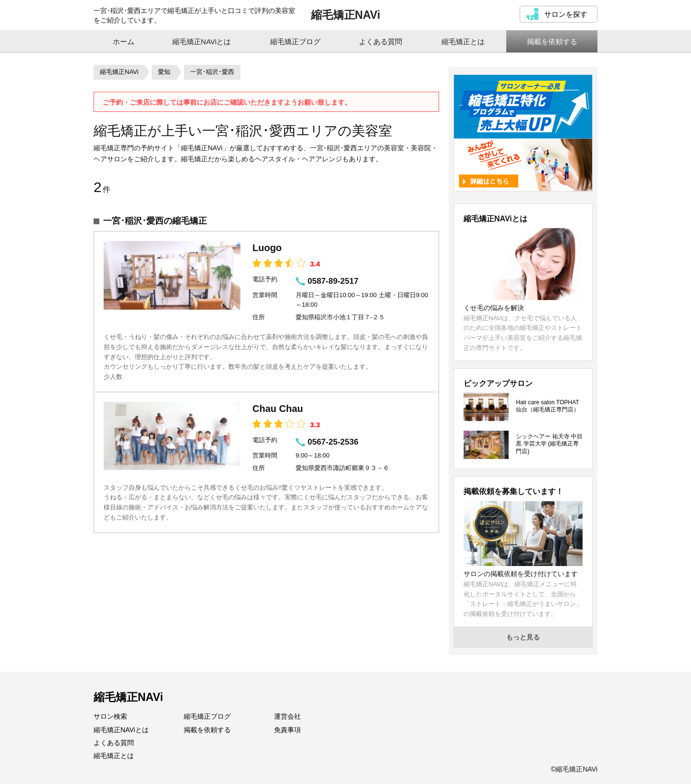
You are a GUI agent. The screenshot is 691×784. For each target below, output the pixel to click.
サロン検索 (110, 716)
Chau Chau (278, 409)
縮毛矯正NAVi (346, 15)
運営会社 (287, 716)
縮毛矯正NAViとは (121, 730)
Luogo (267, 248)
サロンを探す (566, 14)
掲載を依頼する (207, 730)
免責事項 (287, 730)
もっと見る (523, 637)
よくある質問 (114, 743)
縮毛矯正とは (114, 756)
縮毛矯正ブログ (207, 716)
